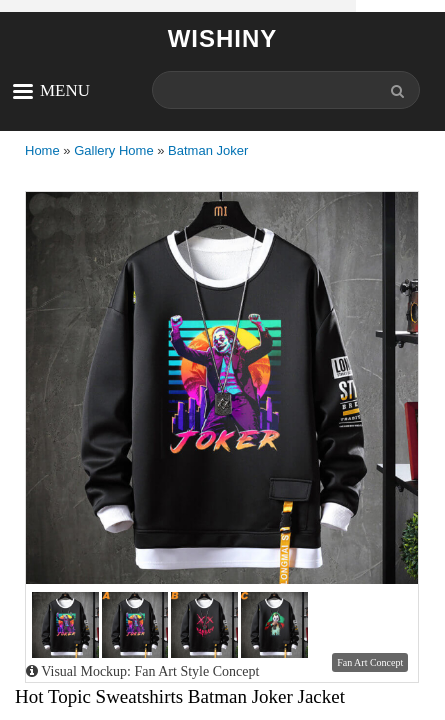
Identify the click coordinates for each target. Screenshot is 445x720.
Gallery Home (113, 150)
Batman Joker (208, 150)
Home (42, 150)
